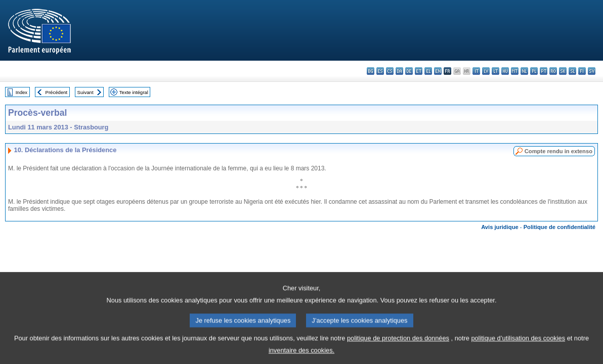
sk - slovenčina (563, 71)
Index (21, 92)
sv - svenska (592, 71)
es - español (380, 71)
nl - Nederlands (524, 71)
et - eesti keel (419, 71)
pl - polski (534, 71)
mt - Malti (515, 71)
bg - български (371, 71)
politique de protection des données (398, 347)
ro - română (553, 71)
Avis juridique (500, 227)
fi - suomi (582, 71)
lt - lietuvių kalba (496, 71)
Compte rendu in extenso (558, 151)
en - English (438, 71)
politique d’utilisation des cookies (518, 347)
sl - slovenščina (572, 71)
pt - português (544, 71)
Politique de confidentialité (559, 227)
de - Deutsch (409, 71)
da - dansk (399, 71)
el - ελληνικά (428, 71)
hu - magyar (505, 71)
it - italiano (476, 71)
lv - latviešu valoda (486, 71)
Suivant (85, 92)
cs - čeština (390, 71)
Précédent (57, 92)
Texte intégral (134, 92)
